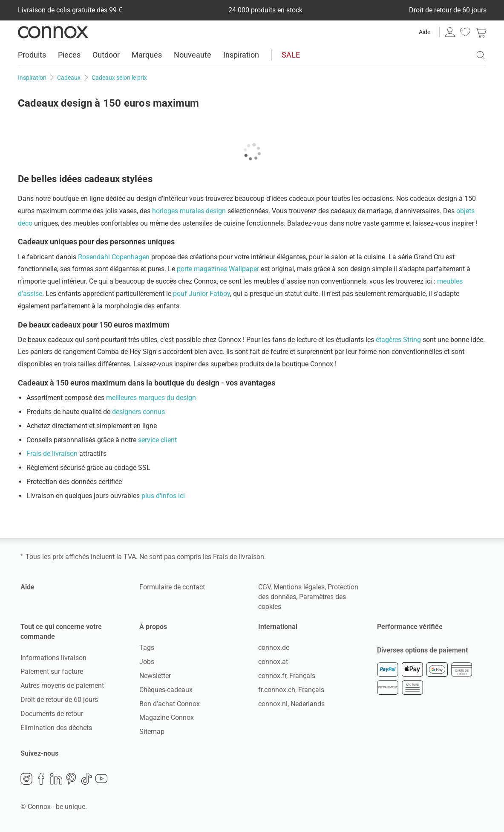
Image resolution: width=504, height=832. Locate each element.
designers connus (138, 412)
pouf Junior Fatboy (202, 294)
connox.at (273, 662)
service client (157, 440)
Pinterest (71, 779)
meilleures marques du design (151, 398)
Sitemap (152, 732)
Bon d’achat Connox (170, 704)
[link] (481, 32)
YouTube (101, 779)
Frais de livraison (52, 454)
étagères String (398, 340)
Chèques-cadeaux (166, 690)
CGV (264, 587)
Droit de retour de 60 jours (59, 700)
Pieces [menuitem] (69, 55)
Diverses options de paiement (422, 650)
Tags (147, 648)
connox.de (274, 648)
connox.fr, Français (287, 676)
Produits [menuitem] (32, 55)
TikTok (86, 779)
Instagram (26, 779)
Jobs (147, 662)
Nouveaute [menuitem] (193, 55)
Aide (425, 32)
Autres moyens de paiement (62, 686)
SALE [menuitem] (291, 55)
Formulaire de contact (172, 587)
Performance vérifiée (410, 627)
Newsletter (155, 676)
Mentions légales (299, 587)
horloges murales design (189, 211)
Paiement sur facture (52, 671)
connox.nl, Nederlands (291, 704)
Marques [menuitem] (147, 55)
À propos (153, 627)
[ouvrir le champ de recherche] (481, 56)
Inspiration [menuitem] (241, 55)
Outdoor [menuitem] (106, 55)
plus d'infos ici (163, 496)
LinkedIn (56, 779)
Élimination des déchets (56, 728)
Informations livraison (53, 658)
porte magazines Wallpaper (218, 269)
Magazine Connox (167, 717)
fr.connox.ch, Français (291, 690)
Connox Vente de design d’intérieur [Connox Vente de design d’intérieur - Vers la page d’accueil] (53, 32)
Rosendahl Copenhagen (114, 257)
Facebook (41, 779)
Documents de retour (52, 714)
